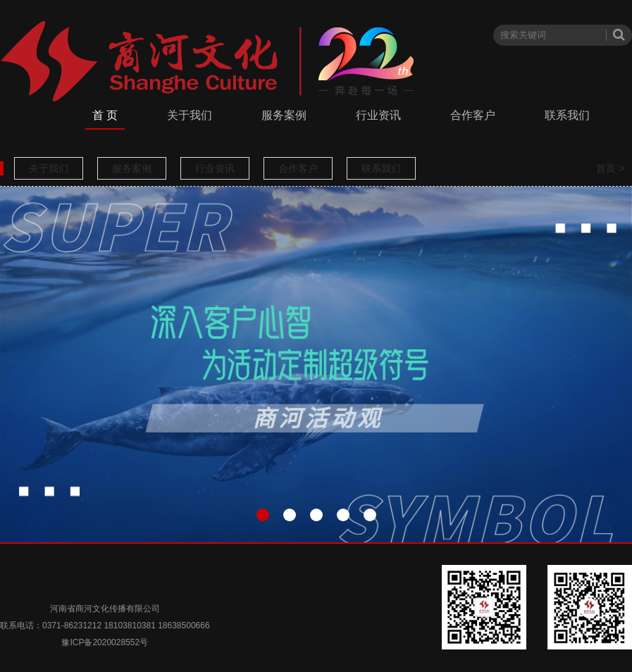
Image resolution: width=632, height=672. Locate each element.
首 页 (105, 115)
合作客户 (473, 115)
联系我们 (567, 115)
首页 (606, 168)
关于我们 (190, 115)
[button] (263, 515)
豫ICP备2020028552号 (105, 642)
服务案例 (284, 115)
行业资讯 (378, 115)
